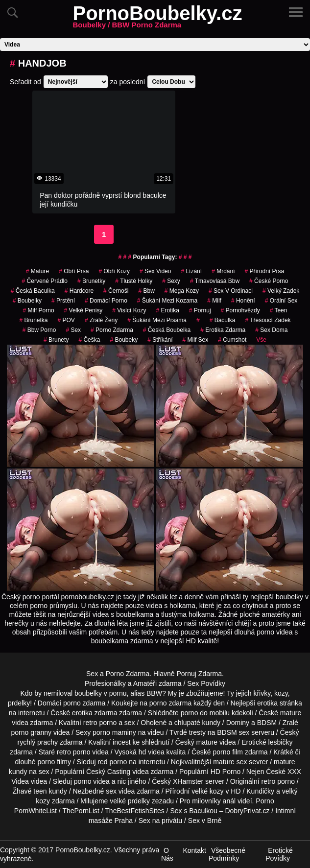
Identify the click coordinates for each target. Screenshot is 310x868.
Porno (265, 801)
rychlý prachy (38, 742)
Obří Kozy (114, 271)
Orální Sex (281, 301)
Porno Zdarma (128, 674)
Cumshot (232, 340)
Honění (243, 301)
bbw (146, 291)
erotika (167, 310)
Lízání (191, 271)
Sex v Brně (205, 821)
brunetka (33, 320)
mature (291, 713)
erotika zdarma (223, 330)
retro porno (100, 723)
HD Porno (226, 772)
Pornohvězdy (240, 310)
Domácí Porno (106, 301)
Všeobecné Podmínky (227, 854)
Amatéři (145, 683)
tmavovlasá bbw (215, 281)
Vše (261, 340)
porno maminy (114, 732)
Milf (214, 301)
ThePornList (81, 811)
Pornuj (186, 674)
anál (229, 801)
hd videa (152, 752)
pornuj (200, 310)
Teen (279, 310)
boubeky (124, 340)
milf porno (39, 310)
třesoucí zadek (268, 320)
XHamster (188, 781)
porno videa (92, 781)
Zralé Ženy (101, 320)
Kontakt (194, 850)
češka (89, 340)
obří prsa (74, 271)
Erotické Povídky (279, 854)
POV (66, 320)
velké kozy (207, 791)
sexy (171, 281)
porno (72, 703)
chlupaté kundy (197, 723)
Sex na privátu (161, 821)
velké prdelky (130, 801)
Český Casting (108, 772)
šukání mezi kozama (167, 301)
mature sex (230, 762)
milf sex (196, 340)
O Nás (167, 854)
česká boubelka (167, 330)
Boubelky (27, 301)
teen (40, 791)
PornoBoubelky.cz (158, 19)
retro (268, 781)
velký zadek (281, 291)
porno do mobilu (205, 713)
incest (122, 742)
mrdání (223, 271)
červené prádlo (45, 281)
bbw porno (39, 330)
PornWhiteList (36, 811)
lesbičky (281, 742)
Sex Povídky (206, 683)
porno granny (31, 732)
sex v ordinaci (231, 291)
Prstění (63, 301)
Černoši (116, 291)
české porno (269, 281)
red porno (112, 762)
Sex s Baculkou (194, 811)
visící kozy (129, 310)
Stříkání (160, 340)
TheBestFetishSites (134, 811)
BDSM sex (233, 732)
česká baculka (33, 291)
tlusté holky (134, 281)
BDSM (267, 723)
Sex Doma (271, 330)
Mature (37, 271)
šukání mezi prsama (157, 320)
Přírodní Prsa (265, 271)
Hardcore (79, 291)
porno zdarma (112, 330)
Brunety (56, 340)
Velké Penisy (83, 310)
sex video (155, 271)
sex (73, 330)
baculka (223, 320)
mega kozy (182, 291)
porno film (228, 752)
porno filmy (54, 762)
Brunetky (91, 281)
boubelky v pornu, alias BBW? (120, 693)
